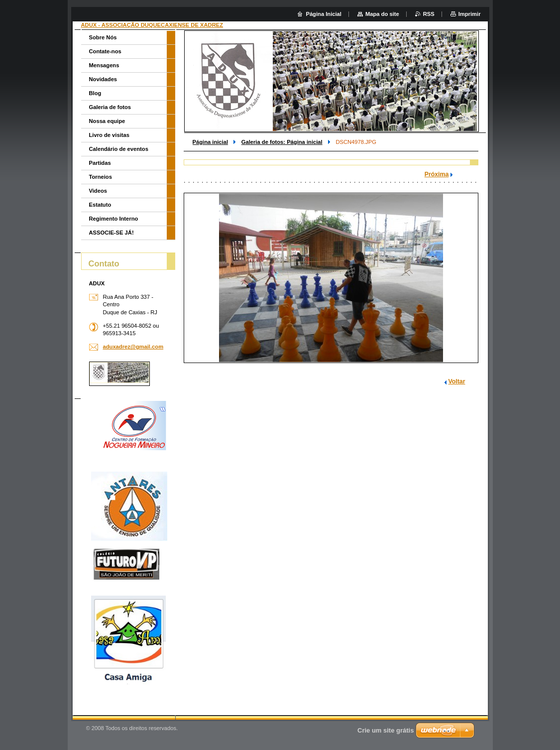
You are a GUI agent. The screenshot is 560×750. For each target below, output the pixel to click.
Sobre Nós (103, 37)
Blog (95, 93)
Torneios (101, 177)
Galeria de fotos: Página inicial (282, 142)
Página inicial (211, 142)
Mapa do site (382, 14)
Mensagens (104, 65)
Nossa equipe (107, 121)
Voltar (457, 381)
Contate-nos (105, 51)
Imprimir (470, 14)
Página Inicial (324, 14)
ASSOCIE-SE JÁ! (112, 233)
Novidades (103, 79)
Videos (98, 191)
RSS (429, 14)
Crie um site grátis (386, 730)
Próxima (437, 174)
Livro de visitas (109, 135)
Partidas (100, 163)
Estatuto (100, 205)
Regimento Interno (114, 219)
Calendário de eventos (119, 149)
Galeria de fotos (110, 107)
